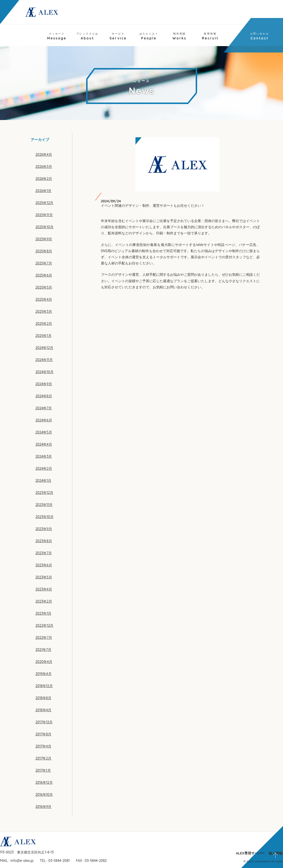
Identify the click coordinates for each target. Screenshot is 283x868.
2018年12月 (44, 686)
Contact (260, 36)
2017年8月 (43, 734)
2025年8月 (44, 251)
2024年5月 (44, 432)
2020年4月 (44, 662)
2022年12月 (45, 625)
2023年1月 (44, 613)
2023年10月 (45, 517)
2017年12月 (44, 722)
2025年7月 (44, 263)
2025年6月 (44, 275)
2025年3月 (44, 312)
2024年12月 (45, 348)
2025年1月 (44, 336)
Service (118, 36)
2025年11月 (44, 215)
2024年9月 (44, 384)
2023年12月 (45, 493)
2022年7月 (44, 638)
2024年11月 (44, 360)
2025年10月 (45, 227)
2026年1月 (44, 191)
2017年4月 (44, 746)
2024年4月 (44, 444)
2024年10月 (45, 372)
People (149, 36)
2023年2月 (44, 601)
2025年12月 (45, 203)
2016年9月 (44, 807)
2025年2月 (44, 324)
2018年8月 (44, 698)
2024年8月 (44, 396)
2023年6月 (44, 565)
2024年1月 (44, 481)
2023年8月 (44, 541)
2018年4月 (44, 710)
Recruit (210, 36)
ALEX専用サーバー (250, 853)
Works (179, 36)
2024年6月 (44, 420)
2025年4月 (44, 299)
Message (57, 36)
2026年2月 (44, 179)
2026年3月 (44, 167)
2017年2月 (44, 758)
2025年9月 (44, 239)
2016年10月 (44, 795)
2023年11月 (44, 505)
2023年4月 (44, 589)
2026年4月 (44, 155)
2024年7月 (44, 408)
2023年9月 (44, 529)
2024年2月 (44, 469)
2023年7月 (44, 553)
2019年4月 (44, 674)
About (88, 36)
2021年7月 (44, 650)
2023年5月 (44, 577)
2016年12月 (44, 782)
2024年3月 (44, 456)
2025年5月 (44, 287)
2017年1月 (43, 770)
